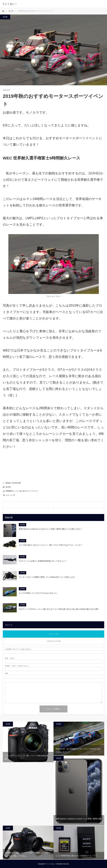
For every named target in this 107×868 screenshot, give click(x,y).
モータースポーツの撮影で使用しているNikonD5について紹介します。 (48, 577)
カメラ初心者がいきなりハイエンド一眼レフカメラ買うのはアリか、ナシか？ (51, 545)
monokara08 (16, 483)
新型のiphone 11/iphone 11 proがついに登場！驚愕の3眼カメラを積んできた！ (51, 529)
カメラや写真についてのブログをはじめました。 (39, 593)
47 (14, 495)
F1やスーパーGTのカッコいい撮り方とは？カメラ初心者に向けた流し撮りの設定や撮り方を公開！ (59, 609)
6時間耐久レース (12, 491)
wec (21, 491)
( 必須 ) (10, 658)
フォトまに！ (10, 4)
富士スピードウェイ (31, 491)
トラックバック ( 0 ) (53, 641)
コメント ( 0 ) (54, 634)
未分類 (5, 17)
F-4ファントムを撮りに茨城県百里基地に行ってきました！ (43, 561)
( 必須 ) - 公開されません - (17, 666)
